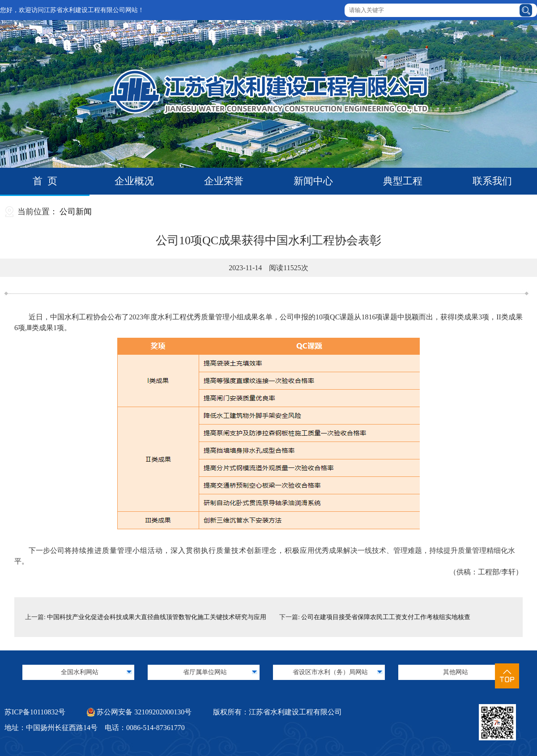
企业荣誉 (224, 181)
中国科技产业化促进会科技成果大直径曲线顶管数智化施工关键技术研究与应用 (157, 617)
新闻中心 (313, 181)
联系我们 (492, 181)
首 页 (45, 181)
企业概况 (134, 181)
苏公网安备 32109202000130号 (139, 712)
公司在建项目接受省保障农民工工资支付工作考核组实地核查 (386, 617)
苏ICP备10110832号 (35, 712)
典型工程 (403, 181)
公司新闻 (76, 212)
